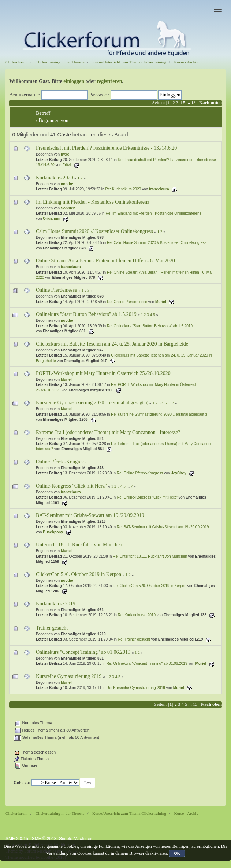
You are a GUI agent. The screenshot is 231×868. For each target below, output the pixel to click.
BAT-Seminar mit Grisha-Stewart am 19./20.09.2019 (90, 515)
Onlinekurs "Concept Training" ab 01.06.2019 (83, 652)
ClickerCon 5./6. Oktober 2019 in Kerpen (79, 574)
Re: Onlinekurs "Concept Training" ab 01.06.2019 (147, 663)
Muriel (161, 302)
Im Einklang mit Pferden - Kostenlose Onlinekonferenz (93, 202)
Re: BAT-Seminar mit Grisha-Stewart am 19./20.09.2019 (163, 527)
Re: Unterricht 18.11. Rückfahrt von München (150, 556)
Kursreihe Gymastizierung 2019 (69, 676)
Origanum (52, 218)
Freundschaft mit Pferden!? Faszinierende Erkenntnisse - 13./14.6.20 (106, 148)
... (189, 103)
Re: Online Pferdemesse (127, 302)
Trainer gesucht (52, 628)
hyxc (65, 154)
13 (193, 103)
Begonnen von (53, 121)
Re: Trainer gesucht (134, 639)
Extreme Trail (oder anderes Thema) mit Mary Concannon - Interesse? (108, 432)
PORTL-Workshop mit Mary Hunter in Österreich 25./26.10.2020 (103, 373)
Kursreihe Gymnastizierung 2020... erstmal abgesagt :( (92, 403)
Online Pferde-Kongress (61, 462)
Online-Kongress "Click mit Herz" (71, 486)
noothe (67, 184)
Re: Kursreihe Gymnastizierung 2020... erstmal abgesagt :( (159, 414)
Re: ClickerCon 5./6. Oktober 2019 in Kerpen (150, 586)
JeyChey (179, 473)
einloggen (74, 81)
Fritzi (67, 165)
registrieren (109, 81)
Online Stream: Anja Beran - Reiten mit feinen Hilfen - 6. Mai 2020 (105, 261)
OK (177, 853)
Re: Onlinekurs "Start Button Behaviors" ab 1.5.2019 (150, 326)
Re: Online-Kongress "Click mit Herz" (147, 497)
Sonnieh (68, 208)
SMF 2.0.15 (17, 839)
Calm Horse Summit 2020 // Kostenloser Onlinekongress (94, 231)
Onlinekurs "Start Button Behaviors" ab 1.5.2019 (86, 314)
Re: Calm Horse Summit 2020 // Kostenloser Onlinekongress (157, 243)
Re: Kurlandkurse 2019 (137, 615)
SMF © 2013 (44, 839)
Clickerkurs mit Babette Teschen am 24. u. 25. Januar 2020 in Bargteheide (112, 344)
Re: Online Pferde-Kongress (140, 473)
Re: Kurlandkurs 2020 (123, 189)
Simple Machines (76, 839)
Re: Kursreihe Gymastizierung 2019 (136, 688)
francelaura (159, 189)
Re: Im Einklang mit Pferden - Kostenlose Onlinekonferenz (154, 213)
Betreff (43, 113)
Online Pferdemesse (56, 290)
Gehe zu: (22, 783)
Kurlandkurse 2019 (56, 604)
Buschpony (53, 532)
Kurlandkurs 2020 (55, 178)
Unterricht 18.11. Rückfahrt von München (79, 545)
